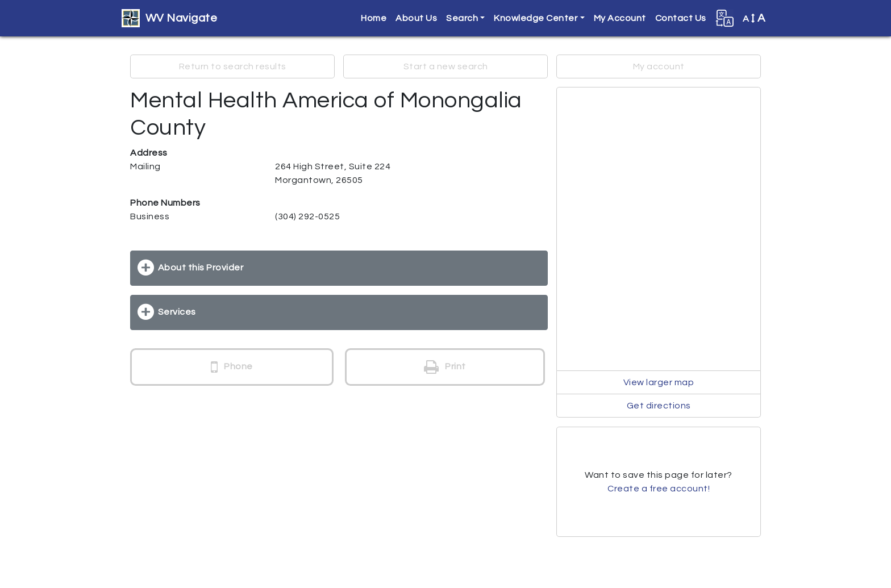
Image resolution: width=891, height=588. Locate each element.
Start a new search (446, 66)
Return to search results (233, 66)
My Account (620, 18)
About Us (416, 18)
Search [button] (462, 18)
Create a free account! (659, 489)
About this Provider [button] (201, 268)
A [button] (754, 18)
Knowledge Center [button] (536, 18)
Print (445, 367)
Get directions (659, 406)
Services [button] (177, 312)
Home (374, 18)
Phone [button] (232, 367)
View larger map (659, 382)
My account (659, 66)
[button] (725, 18)
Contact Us (681, 18)
